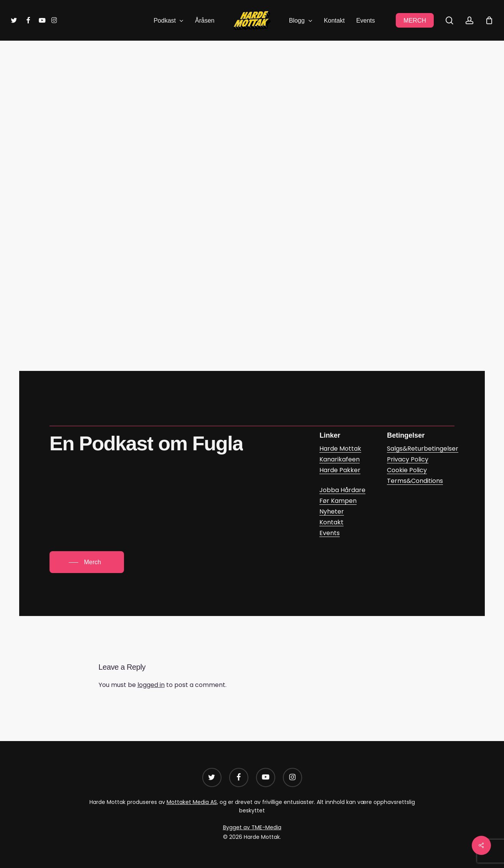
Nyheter (332, 511)
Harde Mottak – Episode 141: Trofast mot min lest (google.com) (210, 277)
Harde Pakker (340, 470)
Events (330, 533)
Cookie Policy (407, 470)
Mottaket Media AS (192, 802)
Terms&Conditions (415, 481)
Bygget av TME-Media (252, 827)
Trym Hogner (264, 124)
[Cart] (489, 20)
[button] (87, 562)
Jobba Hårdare (342, 490)
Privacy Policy (408, 459)
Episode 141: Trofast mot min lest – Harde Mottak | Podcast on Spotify (222, 300)
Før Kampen (338, 501)
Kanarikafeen (340, 459)
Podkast (274, 76)
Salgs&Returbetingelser (423, 449)
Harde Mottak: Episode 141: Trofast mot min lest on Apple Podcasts (217, 323)
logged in (151, 685)
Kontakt (331, 522)
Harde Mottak (231, 76)
